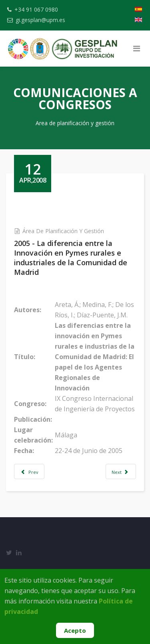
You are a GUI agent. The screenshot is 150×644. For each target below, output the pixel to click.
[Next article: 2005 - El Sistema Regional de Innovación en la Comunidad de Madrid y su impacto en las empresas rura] (121, 471)
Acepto (75, 630)
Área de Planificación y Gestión (63, 231)
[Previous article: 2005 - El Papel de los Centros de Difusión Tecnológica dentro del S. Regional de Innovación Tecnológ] (29, 471)
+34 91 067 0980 (36, 9)
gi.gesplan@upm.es (40, 20)
